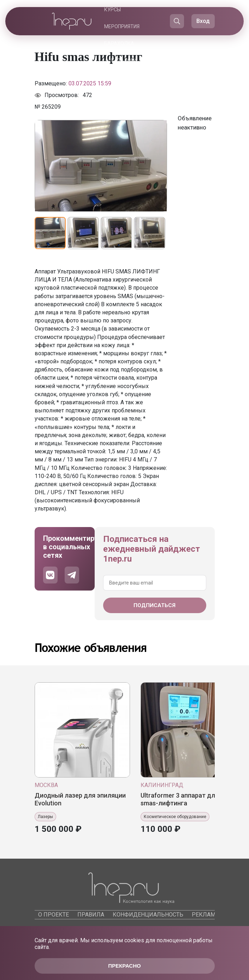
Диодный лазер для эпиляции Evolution (80, 799)
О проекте (54, 915)
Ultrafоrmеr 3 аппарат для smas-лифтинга (180, 799)
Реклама (205, 915)
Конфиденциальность (148, 915)
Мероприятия (122, 26)
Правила (91, 915)
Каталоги (124, 60)
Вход (203, 21)
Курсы (112, 10)
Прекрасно (124, 966)
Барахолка (119, 43)
